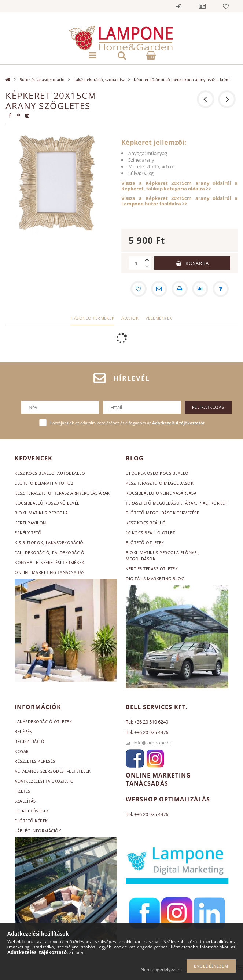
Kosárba (197, 263)
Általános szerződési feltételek (53, 771)
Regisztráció (30, 741)
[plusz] (147, 260)
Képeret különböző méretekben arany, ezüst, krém (182, 80)
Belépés (179, 6)
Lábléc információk (38, 831)
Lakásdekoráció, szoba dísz (99, 80)
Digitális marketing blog (155, 579)
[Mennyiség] (136, 263)
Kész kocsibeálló (146, 523)
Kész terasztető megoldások (160, 483)
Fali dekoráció (32, 552)
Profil (202, 6)
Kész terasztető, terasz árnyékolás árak (62, 493)
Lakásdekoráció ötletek (43, 721)
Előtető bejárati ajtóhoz (44, 483)
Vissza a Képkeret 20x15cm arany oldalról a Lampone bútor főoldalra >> (179, 201)
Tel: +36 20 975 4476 (147, 732)
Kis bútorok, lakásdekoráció (49, 543)
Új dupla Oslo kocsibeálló (157, 473)
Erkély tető (28, 533)
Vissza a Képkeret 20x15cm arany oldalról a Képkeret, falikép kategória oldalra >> (179, 186)
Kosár (22, 751)
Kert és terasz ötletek (152, 569)
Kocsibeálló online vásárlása (161, 493)
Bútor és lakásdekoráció (42, 80)
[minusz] (147, 266)
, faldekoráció (67, 552)
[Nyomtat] (180, 289)
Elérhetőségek (32, 811)
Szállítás (25, 801)
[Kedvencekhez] (139, 289)
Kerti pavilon (30, 523)
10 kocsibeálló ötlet (150, 533)
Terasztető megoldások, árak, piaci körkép (177, 503)
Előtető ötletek (145, 543)
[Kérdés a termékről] (221, 289)
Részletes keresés (35, 761)
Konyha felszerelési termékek (49, 562)
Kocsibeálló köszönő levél (47, 503)
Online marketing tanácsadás (50, 572)
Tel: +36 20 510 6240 (147, 722)
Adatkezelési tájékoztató (44, 781)
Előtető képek (31, 821)
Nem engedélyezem (161, 970)
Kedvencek (226, 6)
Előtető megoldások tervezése (162, 513)
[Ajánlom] (159, 289)
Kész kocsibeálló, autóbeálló (50, 473)
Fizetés (23, 791)
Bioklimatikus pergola (41, 513)
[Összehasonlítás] (200, 289)
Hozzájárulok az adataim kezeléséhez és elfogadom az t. (128, 423)
